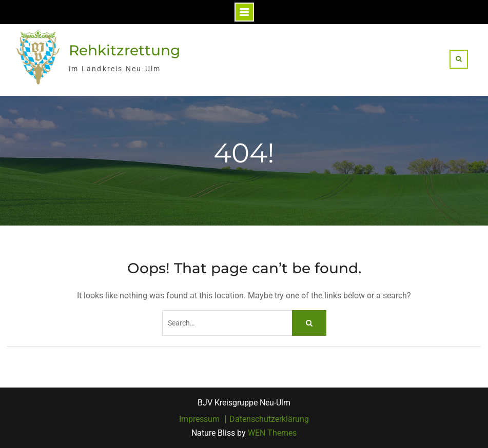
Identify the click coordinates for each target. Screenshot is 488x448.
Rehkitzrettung (124, 50)
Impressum (199, 419)
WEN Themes (272, 433)
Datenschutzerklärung (269, 419)
